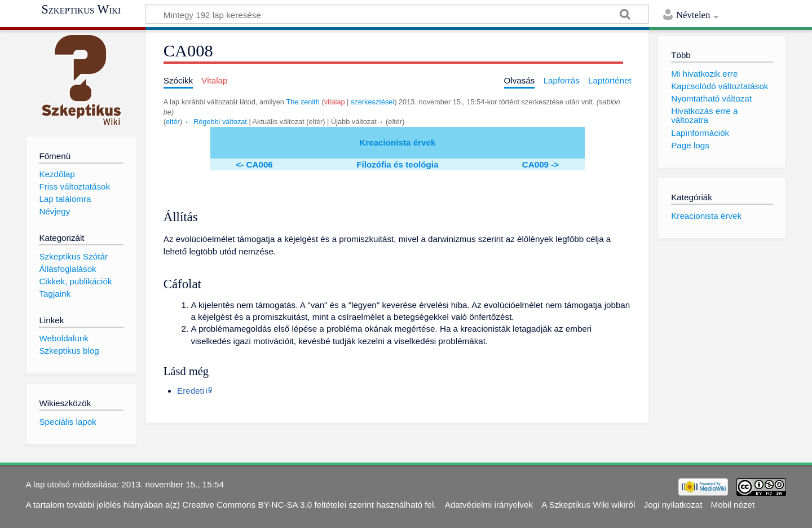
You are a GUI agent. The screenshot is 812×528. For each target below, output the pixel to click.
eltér (173, 122)
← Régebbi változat (216, 122)
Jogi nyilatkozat (673, 505)
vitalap (335, 102)
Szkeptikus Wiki (81, 10)
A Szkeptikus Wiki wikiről (588, 505)
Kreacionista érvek (397, 142)
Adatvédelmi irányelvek (489, 505)
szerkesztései (372, 102)
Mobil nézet (733, 505)
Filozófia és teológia (397, 164)
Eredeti (191, 391)
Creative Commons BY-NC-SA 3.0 (247, 505)
